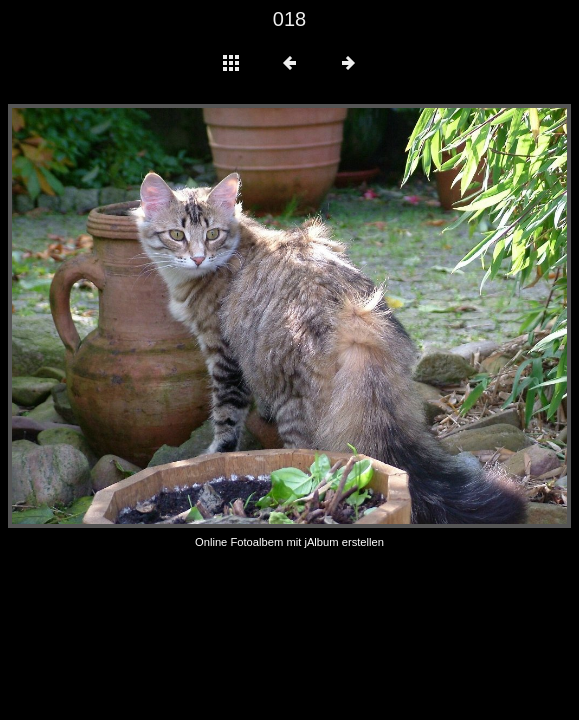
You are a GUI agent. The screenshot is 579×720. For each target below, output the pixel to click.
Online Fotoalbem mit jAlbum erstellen (289, 542)
